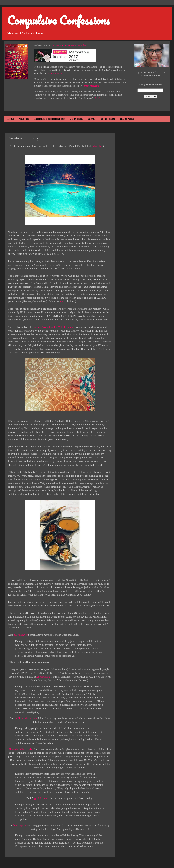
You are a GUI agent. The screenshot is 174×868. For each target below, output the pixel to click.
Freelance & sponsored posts (49, 119)
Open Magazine (92, 86)
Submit (92, 119)
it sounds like (43, 677)
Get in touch (76, 119)
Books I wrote (108, 119)
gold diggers (41, 798)
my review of (21, 635)
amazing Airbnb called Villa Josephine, (54, 327)
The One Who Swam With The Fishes (69, 45)
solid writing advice (26, 718)
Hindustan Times (55, 73)
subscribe (97, 146)
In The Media (127, 119)
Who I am (24, 119)
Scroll (98, 98)
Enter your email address (150, 84)
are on (63, 301)
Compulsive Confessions (58, 20)
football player (20, 825)
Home (11, 119)
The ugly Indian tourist (21, 749)
